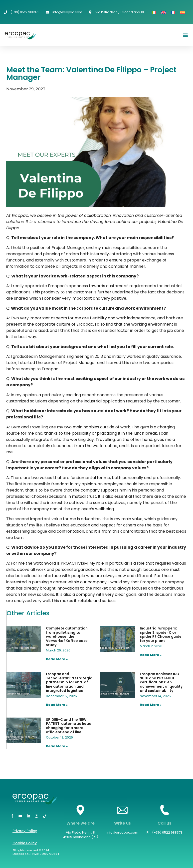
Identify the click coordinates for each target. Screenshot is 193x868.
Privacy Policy (25, 831)
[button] (185, 35)
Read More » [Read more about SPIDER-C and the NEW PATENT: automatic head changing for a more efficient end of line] (57, 746)
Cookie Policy (25, 843)
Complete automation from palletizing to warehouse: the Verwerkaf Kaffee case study (67, 637)
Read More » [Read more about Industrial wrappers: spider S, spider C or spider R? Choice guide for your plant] (151, 655)
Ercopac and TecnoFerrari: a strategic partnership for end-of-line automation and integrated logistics (69, 682)
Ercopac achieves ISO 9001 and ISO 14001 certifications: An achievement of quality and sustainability (161, 682)
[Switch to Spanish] (183, 12)
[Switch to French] (173, 12)
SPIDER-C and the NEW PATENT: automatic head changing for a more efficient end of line (69, 726)
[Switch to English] (164, 12)
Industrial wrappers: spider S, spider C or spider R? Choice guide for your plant (161, 634)
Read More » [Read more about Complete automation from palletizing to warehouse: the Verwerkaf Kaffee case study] (57, 659)
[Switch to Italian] (154, 12)
